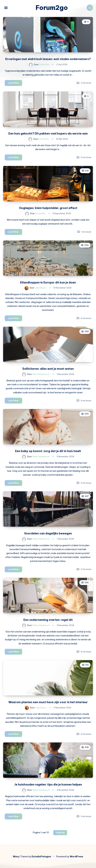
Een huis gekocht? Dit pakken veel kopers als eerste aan (48, 133)
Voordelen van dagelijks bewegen (48, 533)
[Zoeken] (90, 8)
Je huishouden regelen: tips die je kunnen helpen (48, 784)
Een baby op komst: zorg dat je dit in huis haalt (48, 451)
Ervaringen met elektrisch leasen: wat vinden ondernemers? (48, 59)
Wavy (16, 856)
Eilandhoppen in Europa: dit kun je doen (48, 282)
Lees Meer (15, 83)
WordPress (76, 856)
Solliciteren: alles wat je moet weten (48, 369)
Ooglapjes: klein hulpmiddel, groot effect (48, 208)
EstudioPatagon (41, 856)
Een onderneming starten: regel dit (48, 620)
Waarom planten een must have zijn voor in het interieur (48, 702)
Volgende (60, 833)
